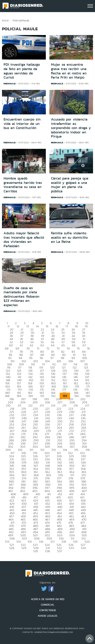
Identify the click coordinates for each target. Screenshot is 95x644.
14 (37, 326)
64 (53, 345)
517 (53, 542)
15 (47, 326)
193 (65, 396)
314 (65, 450)
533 (71, 548)
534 (83, 548)
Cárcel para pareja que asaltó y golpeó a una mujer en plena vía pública (70, 185)
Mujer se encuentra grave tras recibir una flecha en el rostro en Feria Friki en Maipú (69, 71)
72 (48, 348)
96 (41, 358)
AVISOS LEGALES (47, 616)
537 (60, 551)
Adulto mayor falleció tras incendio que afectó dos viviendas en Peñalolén (24, 240)
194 (76, 396)
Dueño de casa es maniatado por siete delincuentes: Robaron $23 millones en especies (21, 296)
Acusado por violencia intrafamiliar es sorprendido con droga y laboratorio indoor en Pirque (71, 128)
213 (42, 405)
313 (54, 450)
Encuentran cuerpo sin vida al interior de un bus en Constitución (22, 124)
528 (12, 548)
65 (63, 345)
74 (68, 348)
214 (53, 405)
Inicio (5, 20)
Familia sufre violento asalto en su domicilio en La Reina (69, 237)
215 (64, 405)
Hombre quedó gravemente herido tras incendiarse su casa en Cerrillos (23, 185)
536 (48, 551)
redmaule (10, 84)
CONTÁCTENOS (48, 610)
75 (78, 348)
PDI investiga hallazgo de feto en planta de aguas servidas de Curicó (22, 71)
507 (24, 538)
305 (47, 447)
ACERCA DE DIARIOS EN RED (48, 599)
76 (88, 348)
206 (47, 402)
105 (59, 361)
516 (41, 542)
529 (24, 548)
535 (36, 551)
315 (76, 450)
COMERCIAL (48, 605)
